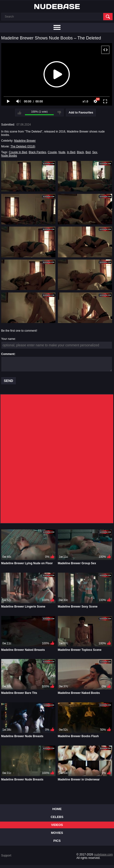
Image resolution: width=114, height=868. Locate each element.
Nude (62, 152)
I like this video (19, 113)
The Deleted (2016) (23, 146)
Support (6, 855)
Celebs (57, 817)
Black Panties (37, 152)
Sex (95, 152)
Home (57, 809)
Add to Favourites (81, 113)
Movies (57, 833)
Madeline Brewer (25, 141)
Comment (8, 354)
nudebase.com (104, 855)
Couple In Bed (18, 152)
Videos (57, 825)
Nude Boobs (9, 156)
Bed (88, 152)
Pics (57, 841)
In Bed (71, 152)
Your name (8, 339)
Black (80, 152)
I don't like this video (59, 113)
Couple (52, 152)
